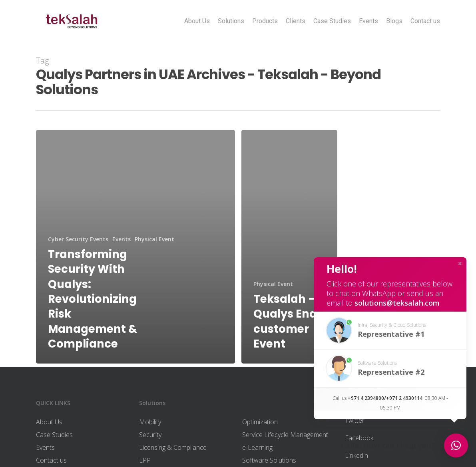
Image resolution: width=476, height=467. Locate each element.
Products (265, 21)
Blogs (394, 21)
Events (368, 21)
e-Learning (257, 447)
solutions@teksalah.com (397, 303)
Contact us (425, 21)
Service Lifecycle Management (285, 435)
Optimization (260, 422)
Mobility (150, 422)
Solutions (231, 21)
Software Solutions (269, 460)
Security (150, 435)
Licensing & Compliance (173, 447)
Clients (296, 21)
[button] (390, 331)
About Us (197, 21)
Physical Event (154, 239)
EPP (145, 460)
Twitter (355, 420)
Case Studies (332, 21)
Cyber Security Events (78, 239)
